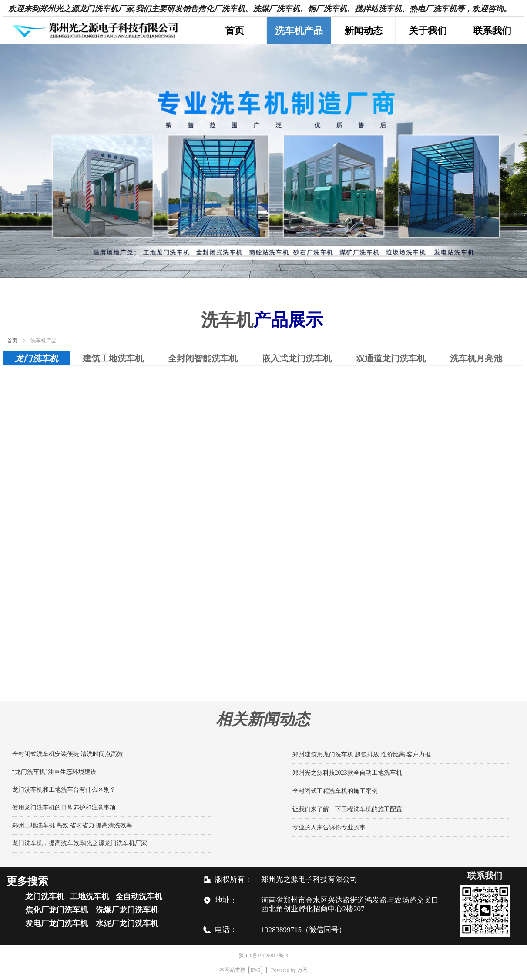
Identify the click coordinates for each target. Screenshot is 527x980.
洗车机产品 (44, 341)
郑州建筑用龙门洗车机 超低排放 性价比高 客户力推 (362, 754)
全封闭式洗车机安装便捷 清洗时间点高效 (68, 754)
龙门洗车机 (37, 358)
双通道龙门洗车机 (391, 358)
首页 (12, 341)
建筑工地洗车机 (113, 358)
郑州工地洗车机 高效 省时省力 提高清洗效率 (72, 825)
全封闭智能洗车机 (203, 358)
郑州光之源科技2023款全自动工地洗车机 (347, 773)
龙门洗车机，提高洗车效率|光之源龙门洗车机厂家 (80, 843)
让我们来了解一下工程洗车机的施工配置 (347, 809)
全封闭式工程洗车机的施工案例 (335, 791)
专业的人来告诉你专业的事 (329, 828)
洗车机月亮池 (476, 358)
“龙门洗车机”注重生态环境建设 (54, 772)
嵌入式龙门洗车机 (297, 358)
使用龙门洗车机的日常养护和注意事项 (64, 808)
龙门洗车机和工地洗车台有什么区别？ (64, 790)
